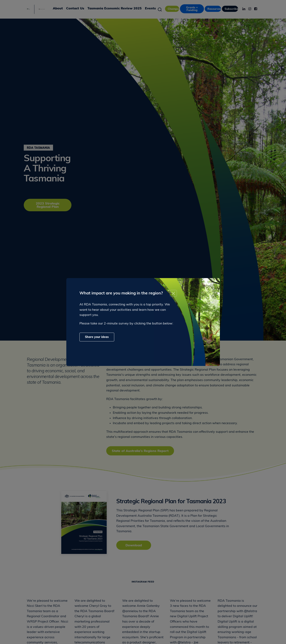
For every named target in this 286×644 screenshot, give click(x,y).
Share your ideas (97, 337)
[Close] (173, 293)
